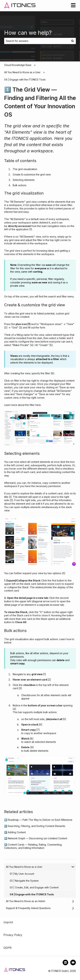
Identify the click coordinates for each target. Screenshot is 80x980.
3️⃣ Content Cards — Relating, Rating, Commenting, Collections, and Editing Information (33, 846)
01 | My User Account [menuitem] (22, 874)
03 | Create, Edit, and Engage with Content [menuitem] (34, 887)
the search (50, 296)
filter (48, 373)
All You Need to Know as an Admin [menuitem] (26, 901)
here (38, 405)
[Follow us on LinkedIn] (65, 962)
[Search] (73, 41)
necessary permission (48, 486)
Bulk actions (20, 185)
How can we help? (28, 33)
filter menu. (68, 296)
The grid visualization (25, 169)
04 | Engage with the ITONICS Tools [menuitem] (32, 894)
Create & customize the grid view (32, 174)
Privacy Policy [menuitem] (13, 935)
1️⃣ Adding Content (15, 832)
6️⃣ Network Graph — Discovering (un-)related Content (36, 838)
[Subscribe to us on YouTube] (73, 962)
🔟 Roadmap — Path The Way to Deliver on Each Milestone (38, 820)
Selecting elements (24, 180)
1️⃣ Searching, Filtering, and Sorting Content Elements (35, 826)
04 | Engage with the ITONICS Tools (25, 80)
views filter (66, 205)
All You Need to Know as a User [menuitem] (24, 867)
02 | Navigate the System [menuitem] (24, 881)
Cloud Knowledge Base (18, 65)
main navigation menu (54, 226)
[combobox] (37, 41)
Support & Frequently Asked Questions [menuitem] (28, 908)
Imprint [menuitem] (8, 922)
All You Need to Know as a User (22, 72)
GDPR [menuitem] (7, 948)
